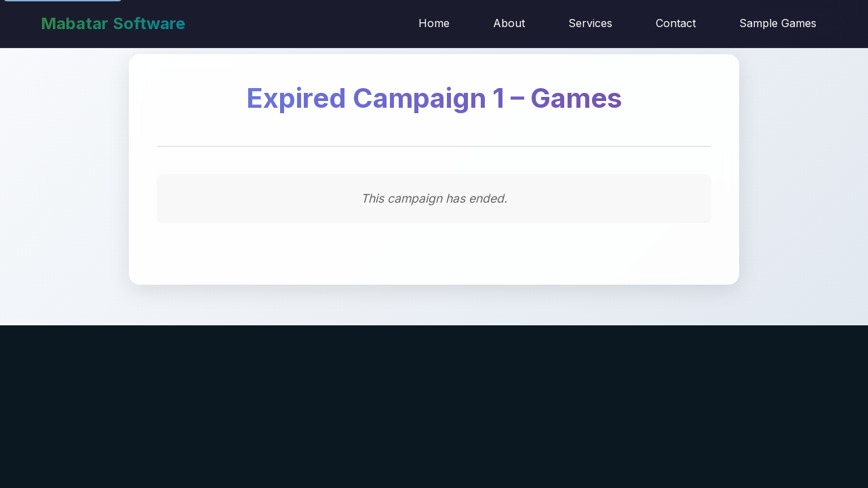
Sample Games (778, 23)
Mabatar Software (113, 23)
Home (434, 23)
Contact (676, 23)
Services (590, 23)
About (509, 23)
